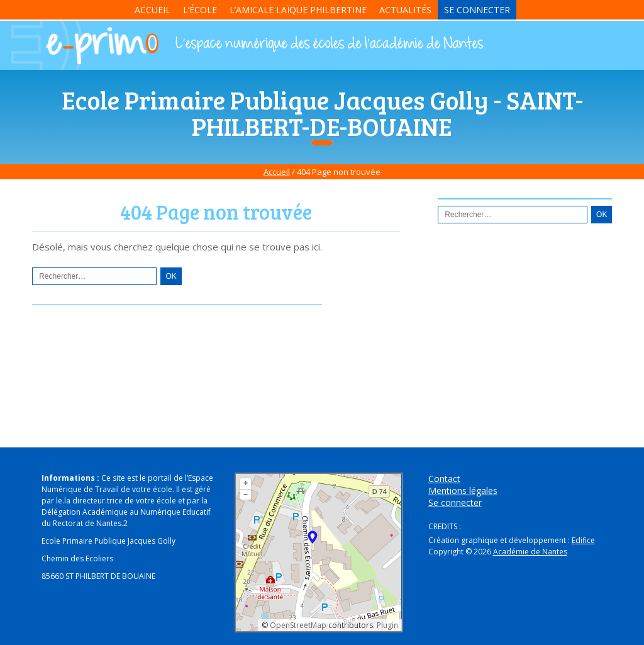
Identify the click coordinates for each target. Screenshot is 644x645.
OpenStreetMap (298, 625)
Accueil (153, 10)
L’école (200, 10)
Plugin (386, 625)
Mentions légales (463, 491)
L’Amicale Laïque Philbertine (298, 10)
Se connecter (477, 10)
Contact (444, 479)
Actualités (405, 10)
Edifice (583, 540)
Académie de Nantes (530, 552)
